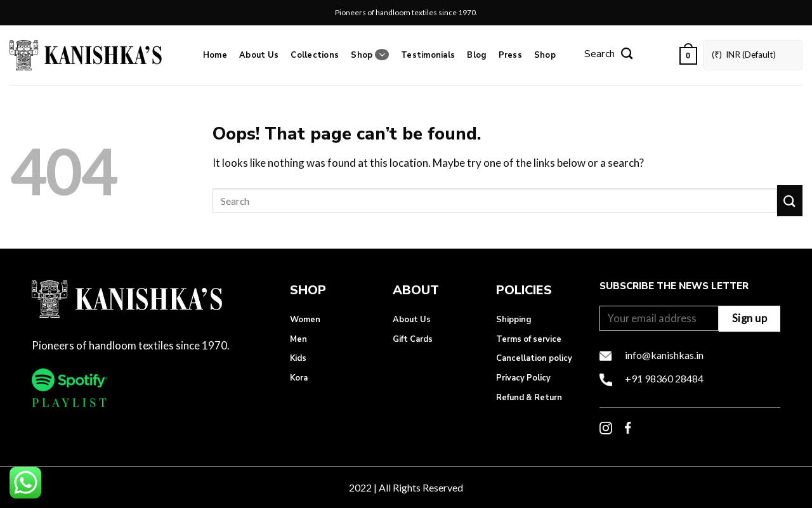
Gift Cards (413, 339)
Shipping (514, 320)
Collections (315, 55)
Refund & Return (529, 398)
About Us (259, 55)
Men (298, 339)
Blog (476, 55)
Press (510, 55)
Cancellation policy (534, 358)
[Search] (608, 55)
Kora (299, 378)
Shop (370, 55)
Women (305, 320)
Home (215, 55)
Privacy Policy (523, 378)
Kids (298, 358)
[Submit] (790, 201)
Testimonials (428, 55)
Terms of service (529, 339)
